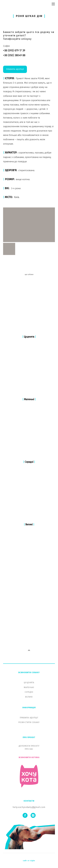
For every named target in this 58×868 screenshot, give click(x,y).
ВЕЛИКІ (29, 586)
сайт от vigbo (29, 750)
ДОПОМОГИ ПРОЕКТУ (29, 635)
